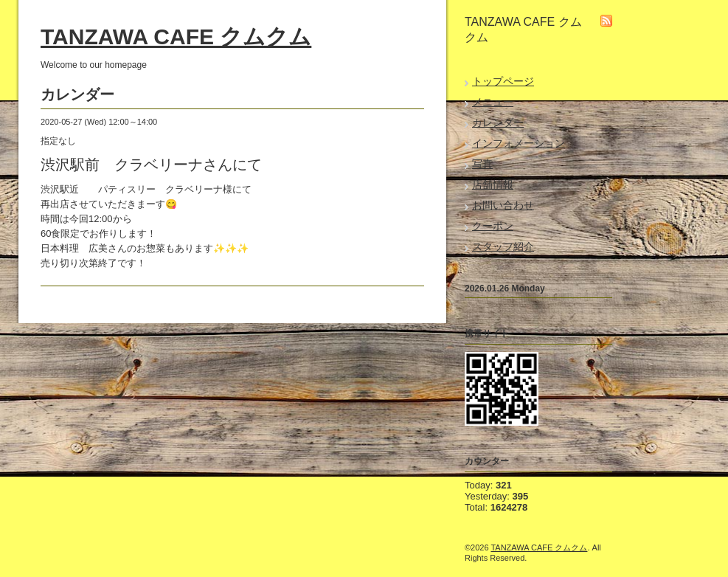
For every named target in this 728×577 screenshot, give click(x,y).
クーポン (493, 226)
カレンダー (498, 122)
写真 (482, 164)
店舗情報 (493, 184)
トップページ (503, 81)
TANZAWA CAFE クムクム (176, 37)
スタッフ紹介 (503, 246)
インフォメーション (519, 143)
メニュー (493, 102)
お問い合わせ (503, 205)
